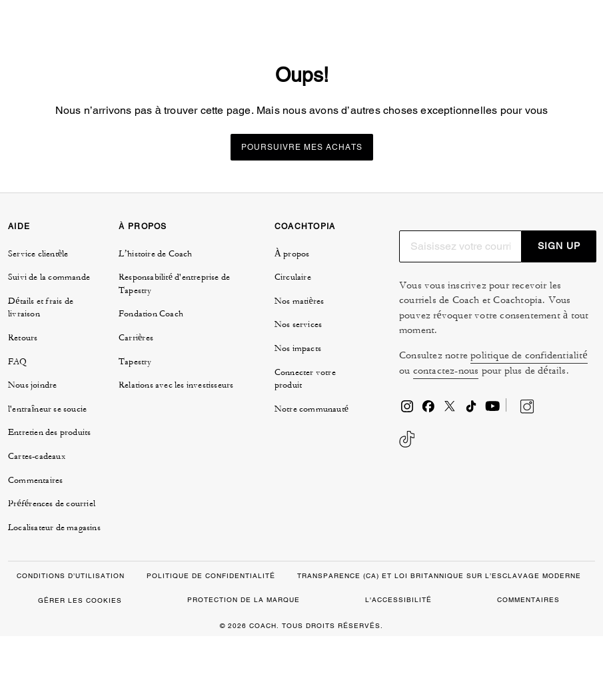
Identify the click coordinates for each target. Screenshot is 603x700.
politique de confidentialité (529, 419)
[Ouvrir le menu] (579, 32)
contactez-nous (446, 435)
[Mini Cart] (560, 32)
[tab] (43, 37)
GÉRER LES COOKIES (80, 664)
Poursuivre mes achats (302, 211)
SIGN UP (559, 310)
